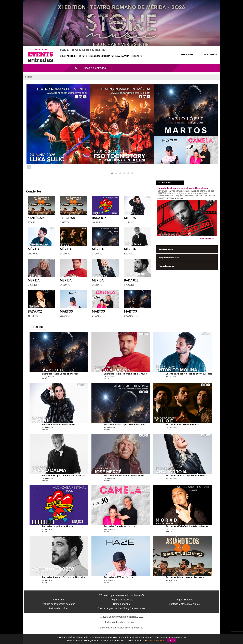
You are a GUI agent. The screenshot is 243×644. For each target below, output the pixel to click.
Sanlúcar (36, 218)
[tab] (37, 327)
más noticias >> (208, 239)
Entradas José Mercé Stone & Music (124, 475)
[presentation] (29, 167)
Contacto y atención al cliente (184, 604)
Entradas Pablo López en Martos (60, 374)
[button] (112, 173)
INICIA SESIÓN (210, 54)
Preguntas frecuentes (169, 258)
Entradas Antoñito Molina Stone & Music (189, 374)
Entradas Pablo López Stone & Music (124, 424)
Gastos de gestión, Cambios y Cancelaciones (122, 608)
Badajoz (99, 218)
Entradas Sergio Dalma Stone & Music (63, 475)
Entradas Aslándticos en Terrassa (185, 577)
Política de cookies (156, 640)
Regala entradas (166, 249)
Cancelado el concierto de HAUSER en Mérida (183, 188)
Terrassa (67, 218)
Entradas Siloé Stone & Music (182, 424)
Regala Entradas (184, 600)
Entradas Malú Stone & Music (59, 424)
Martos (66, 311)
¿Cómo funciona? (166, 266)
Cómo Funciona (122, 604)
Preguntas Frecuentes (122, 600)
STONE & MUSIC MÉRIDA (98, 56)
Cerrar (171, 640)
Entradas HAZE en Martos (119, 577)
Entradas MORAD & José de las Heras (187, 526)
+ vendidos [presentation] (37, 327)
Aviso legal (59, 600)
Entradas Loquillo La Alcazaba (59, 526)
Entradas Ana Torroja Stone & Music (186, 475)
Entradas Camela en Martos (120, 526)
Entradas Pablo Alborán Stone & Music (126, 374)
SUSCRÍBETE (187, 54)
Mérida (130, 218)
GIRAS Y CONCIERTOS (71, 56)
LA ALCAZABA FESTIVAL (127, 56)
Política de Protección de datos (59, 604)
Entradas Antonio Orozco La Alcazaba (63, 577)
